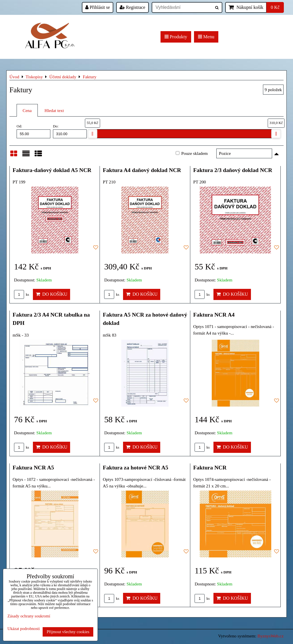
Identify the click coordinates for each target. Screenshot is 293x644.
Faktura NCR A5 (33, 467)
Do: (70, 131)
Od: (33, 131)
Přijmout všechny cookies (68, 632)
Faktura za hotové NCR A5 (135, 467)
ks (22, 295)
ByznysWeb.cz (271, 636)
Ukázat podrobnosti (24, 629)
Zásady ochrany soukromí (29, 616)
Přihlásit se (98, 7)
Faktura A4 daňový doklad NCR (142, 170)
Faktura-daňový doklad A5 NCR (52, 170)
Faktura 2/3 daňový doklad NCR (233, 170)
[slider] (92, 134)
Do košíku (52, 294)
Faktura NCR (210, 467)
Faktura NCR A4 (214, 315)
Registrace (132, 7)
